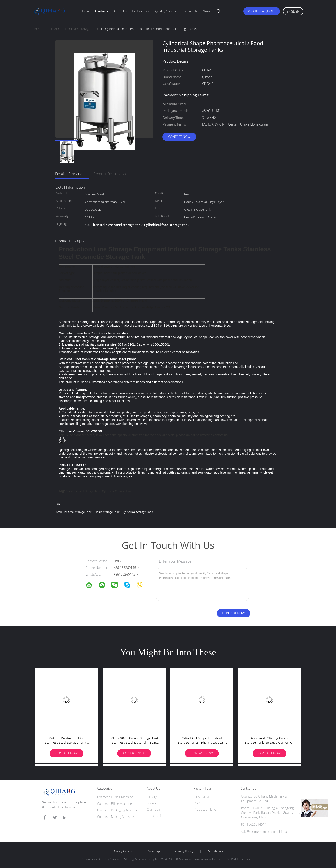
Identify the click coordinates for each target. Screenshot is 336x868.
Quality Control (166, 11)
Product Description (110, 174)
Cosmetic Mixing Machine (115, 797)
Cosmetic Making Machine (116, 817)
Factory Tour (141, 11)
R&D (197, 803)
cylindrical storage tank (116, 491)
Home (85, 11)
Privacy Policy (184, 851)
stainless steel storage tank (83, 491)
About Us (120, 11)
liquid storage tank (107, 512)
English (293, 11)
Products (101, 11)
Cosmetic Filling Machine (115, 804)
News (207, 11)
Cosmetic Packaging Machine (118, 810)
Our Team (154, 809)
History (152, 797)
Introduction (156, 816)
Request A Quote (262, 11)
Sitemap (154, 851)
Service (152, 803)
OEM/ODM (201, 797)
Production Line (205, 809)
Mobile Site (216, 851)
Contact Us (190, 11)
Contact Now (179, 137)
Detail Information (70, 174)
